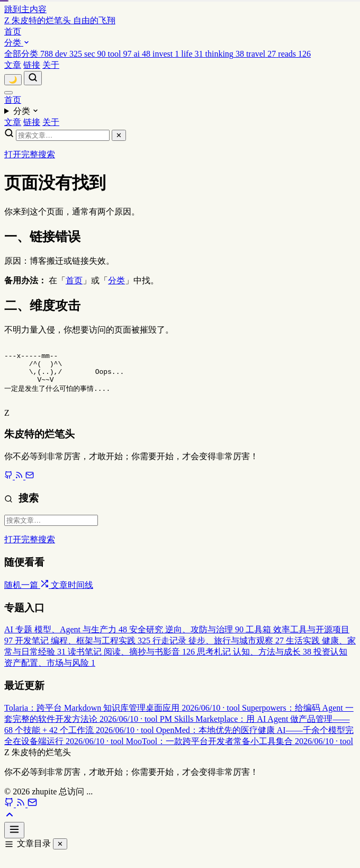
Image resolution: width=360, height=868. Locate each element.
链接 (32, 65)
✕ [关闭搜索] (119, 135)
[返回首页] (60, 20)
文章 (13, 65)
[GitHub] (10, 814)
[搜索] (33, 78)
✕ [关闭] (60, 854)
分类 (17, 43)
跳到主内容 (25, 9)
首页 (13, 32)
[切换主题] (13, 80)
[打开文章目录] (14, 840)
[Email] (32, 814)
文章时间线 (72, 595)
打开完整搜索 (30, 154)
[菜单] (8, 93)
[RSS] (22, 814)
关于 (51, 65)
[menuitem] (30, 54)
